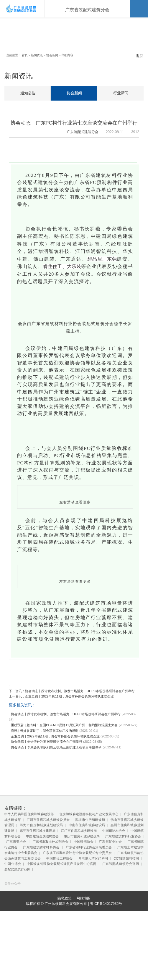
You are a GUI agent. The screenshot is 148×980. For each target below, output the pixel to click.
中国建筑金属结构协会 (42, 881)
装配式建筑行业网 (17, 915)
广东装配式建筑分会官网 (121, 909)
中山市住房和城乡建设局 (87, 870)
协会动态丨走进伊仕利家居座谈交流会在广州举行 (47, 787)
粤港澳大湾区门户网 (93, 904)
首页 (26, 57)
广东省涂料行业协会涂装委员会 (89, 892)
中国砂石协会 (84, 887)
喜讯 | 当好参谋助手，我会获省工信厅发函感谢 (45, 776)
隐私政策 (65, 968)
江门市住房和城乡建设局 (79, 876)
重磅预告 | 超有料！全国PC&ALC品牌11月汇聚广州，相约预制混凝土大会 (64, 770)
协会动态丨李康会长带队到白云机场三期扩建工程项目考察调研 (56, 792)
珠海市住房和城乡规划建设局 (42, 870)
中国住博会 (13, 909)
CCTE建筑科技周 (126, 904)
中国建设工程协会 (59, 904)
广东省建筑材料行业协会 (123, 881)
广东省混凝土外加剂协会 (50, 887)
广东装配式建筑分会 (78, 134)
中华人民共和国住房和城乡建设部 (29, 859)
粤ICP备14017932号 (106, 973)
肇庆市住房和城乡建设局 (82, 881)
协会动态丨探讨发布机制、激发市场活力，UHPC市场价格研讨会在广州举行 (80, 736)
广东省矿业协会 (110, 887)
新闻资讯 (38, 57)
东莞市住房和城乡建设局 (38, 876)
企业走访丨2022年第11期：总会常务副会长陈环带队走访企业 (69, 742)
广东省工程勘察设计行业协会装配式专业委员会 (77, 898)
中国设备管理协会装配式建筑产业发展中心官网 (62, 909)
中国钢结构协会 (114, 876)
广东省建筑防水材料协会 (42, 892)
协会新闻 (53, 57)
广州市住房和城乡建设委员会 (48, 865)
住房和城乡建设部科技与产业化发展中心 (89, 859)
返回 (137, 58)
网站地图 (83, 968)
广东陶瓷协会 (17, 887)
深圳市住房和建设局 (90, 865)
